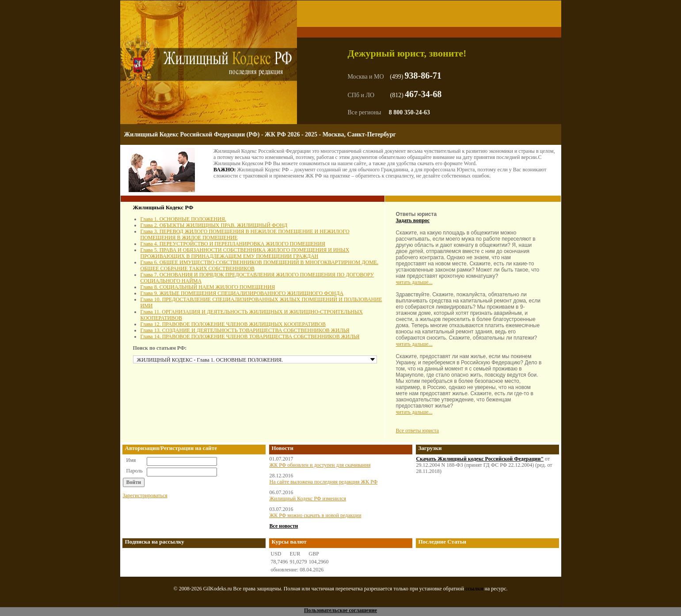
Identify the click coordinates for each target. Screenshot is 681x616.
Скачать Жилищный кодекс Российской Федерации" (480, 459)
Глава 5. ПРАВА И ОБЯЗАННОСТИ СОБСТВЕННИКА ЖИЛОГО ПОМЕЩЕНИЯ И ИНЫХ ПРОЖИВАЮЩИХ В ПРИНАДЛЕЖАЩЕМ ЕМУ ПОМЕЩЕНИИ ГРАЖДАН (245, 253)
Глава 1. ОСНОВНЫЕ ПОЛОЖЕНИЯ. (183, 219)
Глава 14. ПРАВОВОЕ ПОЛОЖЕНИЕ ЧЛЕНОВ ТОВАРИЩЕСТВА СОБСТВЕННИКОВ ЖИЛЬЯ (250, 336)
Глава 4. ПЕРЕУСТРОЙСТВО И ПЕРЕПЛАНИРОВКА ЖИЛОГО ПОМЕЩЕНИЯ (233, 244)
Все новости (284, 526)
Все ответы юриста (418, 431)
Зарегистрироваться (145, 495)
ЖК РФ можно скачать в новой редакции (316, 515)
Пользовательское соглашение (340, 610)
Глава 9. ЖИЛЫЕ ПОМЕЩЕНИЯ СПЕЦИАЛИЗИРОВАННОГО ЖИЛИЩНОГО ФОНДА (242, 293)
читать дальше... (414, 282)
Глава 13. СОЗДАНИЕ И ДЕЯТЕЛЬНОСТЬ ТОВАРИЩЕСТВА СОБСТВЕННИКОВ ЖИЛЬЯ (245, 330)
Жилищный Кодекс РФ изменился (308, 499)
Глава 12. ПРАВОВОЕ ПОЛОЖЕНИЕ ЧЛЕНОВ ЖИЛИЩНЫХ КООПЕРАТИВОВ (233, 324)
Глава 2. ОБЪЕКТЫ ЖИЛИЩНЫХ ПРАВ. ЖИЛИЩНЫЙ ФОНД (214, 225)
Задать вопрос (413, 220)
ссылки (474, 589)
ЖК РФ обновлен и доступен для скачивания (320, 465)
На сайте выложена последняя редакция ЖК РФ (324, 482)
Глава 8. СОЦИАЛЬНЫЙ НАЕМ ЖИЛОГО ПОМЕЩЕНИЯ (208, 287)
